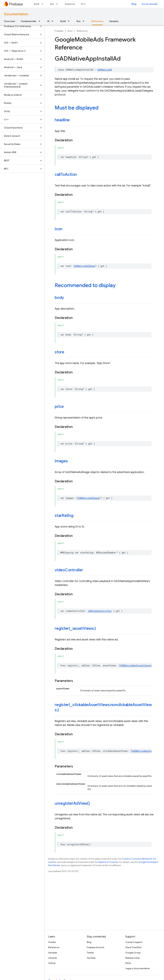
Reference (82, 31)
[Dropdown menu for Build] (43, 4)
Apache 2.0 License (108, 862)
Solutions (70, 4)
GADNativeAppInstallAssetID (137, 665)
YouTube (91, 958)
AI (48, 21)
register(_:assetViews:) (75, 628)
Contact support (134, 942)
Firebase (59, 31)
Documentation (16, 14)
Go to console (150, 4)
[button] (19, 26)
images (61, 461)
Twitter (90, 953)
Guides (52, 942)
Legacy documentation (138, 968)
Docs (70, 31)
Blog (134, 4)
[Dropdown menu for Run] (58, 4)
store (59, 352)
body (59, 298)
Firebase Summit (95, 947)
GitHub (52, 963)
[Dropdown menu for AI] (53, 21)
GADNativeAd (105, 70)
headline (62, 120)
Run (52, 4)
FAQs (128, 963)
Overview (9, 21)
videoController (69, 570)
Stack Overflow (133, 947)
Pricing (85, 4)
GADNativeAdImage (84, 266)
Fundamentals (29, 21)
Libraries (53, 958)
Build (37, 4)
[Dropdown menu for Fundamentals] (40, 21)
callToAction (66, 174)
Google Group (133, 953)
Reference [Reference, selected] (97, 21)
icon (59, 229)
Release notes (133, 958)
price (59, 407)
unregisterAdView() (72, 803)
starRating (64, 516)
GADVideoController (100, 611)
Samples (114, 21)
